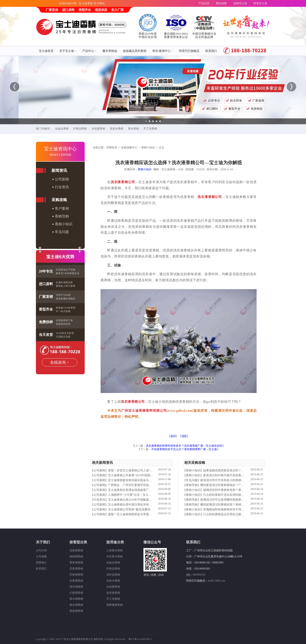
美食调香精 (76, 611)
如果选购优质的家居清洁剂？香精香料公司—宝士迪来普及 (241, 470)
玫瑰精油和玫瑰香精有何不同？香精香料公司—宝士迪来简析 (243, 509)
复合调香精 (76, 605)
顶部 (184, 436)
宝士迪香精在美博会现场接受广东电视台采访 (137, 490)
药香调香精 (76, 575)
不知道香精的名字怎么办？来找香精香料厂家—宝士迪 (184, 449)
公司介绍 (41, 550)
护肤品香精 (80, 129)
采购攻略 (59, 200)
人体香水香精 (115, 550)
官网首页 (112, 148)
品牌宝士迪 (240, 3)
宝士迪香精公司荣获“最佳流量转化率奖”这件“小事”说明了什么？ (150, 509)
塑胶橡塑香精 (115, 605)
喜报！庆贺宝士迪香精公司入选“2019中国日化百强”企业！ (146, 470)
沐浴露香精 (98, 129)
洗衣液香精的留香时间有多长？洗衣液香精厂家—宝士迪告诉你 (184, 446)
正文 (162, 148)
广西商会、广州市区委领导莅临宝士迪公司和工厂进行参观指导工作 (152, 485)
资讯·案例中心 (163, 51)
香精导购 (62, 216)
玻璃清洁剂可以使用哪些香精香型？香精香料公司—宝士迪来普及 (243, 500)
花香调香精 (76, 550)
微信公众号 (152, 542)
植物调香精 (76, 557)
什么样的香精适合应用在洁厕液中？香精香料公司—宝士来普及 (244, 514)
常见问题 (62, 232)
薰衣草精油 (110, 51)
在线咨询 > (60, 362)
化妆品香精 (62, 129)
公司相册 (41, 557)
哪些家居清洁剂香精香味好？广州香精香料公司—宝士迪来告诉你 (243, 485)
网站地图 (221, 3)
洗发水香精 (117, 129)
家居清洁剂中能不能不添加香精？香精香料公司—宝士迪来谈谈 (244, 475)
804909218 (199, 575)
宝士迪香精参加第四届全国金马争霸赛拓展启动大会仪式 (145, 480)
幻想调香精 (76, 593)
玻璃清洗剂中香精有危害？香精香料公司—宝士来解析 (238, 490)
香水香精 (133, 129)
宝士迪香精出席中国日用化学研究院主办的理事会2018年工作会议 (150, 505)
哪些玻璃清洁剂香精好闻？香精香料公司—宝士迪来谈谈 (237, 505)
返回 (173, 436)
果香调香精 (76, 563)
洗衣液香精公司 (123, 182)
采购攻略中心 (129, 148)
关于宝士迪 (68, 51)
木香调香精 (76, 581)
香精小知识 (64, 224)
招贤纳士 (41, 563)
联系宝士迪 (260, 3)
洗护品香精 (113, 575)
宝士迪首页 (46, 51)
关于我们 (43, 542)
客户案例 (62, 208)
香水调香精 (76, 599)
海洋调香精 (76, 587)
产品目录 (204, 3)
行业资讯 (62, 187)
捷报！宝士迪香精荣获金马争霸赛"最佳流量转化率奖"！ (144, 514)
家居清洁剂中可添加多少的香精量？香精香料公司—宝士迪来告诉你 (244, 480)
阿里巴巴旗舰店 (189, 51)
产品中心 (89, 51)
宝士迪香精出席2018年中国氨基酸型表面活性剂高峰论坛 (145, 500)
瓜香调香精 (76, 569)
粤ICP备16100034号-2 (140, 639)
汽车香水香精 (115, 557)
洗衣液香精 (113, 593)
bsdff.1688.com (217, 581)
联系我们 (211, 51)
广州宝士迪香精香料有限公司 (144, 411)
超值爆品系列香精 (135, 51)
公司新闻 (62, 179)
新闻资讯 (59, 170)
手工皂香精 (150, 129)
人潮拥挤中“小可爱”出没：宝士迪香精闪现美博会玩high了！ (147, 495)
